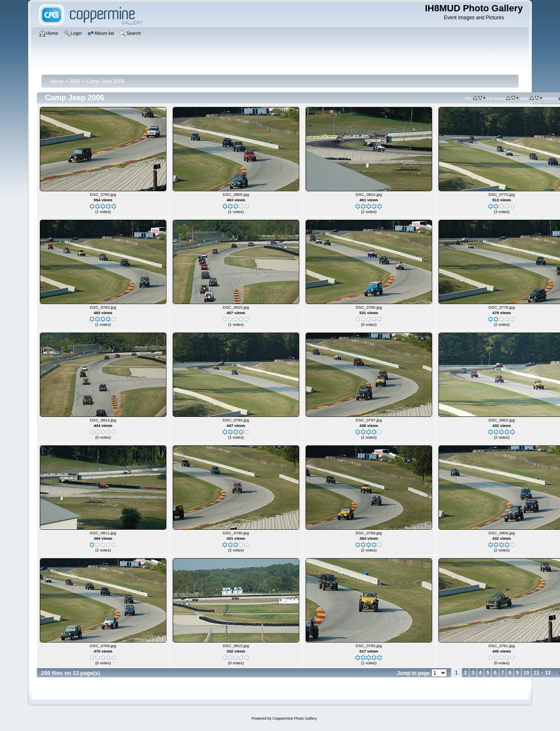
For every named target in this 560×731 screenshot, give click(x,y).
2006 (75, 81)
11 (536, 673)
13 (548, 673)
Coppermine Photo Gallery (295, 718)
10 (526, 673)
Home (57, 81)
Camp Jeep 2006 (105, 81)
